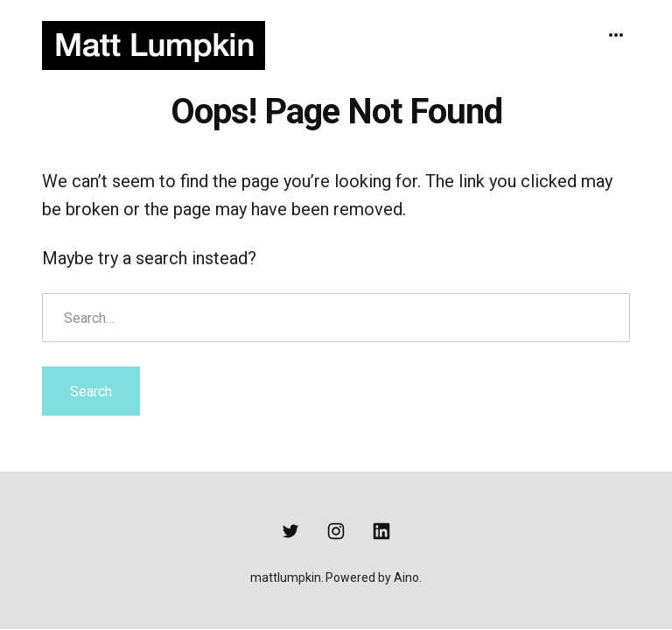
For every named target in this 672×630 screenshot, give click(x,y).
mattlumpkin (286, 577)
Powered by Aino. (374, 577)
